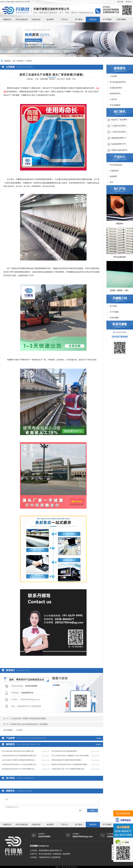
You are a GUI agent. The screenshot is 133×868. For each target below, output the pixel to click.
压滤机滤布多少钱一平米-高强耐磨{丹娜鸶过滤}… (69, 769)
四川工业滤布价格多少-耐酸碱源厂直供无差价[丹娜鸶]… (71, 756)
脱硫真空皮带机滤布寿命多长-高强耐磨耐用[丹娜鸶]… (70, 764)
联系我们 (129, 2)
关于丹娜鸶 (107, 19)
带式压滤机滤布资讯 (118, 82)
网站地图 (120, 2)
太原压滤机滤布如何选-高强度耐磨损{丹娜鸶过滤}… (20, 756)
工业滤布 (19, 730)
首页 (14, 61)
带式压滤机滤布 (22, 19)
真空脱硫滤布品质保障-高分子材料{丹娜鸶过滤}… (19, 769)
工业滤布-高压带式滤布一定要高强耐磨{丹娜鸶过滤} (119, 132)
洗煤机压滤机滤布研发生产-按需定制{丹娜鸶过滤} (120, 150)
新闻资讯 (93, 19)
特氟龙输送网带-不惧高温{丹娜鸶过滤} (119, 138)
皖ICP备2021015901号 (70, 867)
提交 (93, 811)
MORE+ (99, 738)
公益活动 (113, 99)
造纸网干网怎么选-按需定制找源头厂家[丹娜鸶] (29, 724)
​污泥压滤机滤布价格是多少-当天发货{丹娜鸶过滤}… (20, 764)
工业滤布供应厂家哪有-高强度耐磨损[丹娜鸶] (28, 718)
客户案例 (79, 19)
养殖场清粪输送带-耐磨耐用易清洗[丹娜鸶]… (67, 760)
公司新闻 (28, 61)
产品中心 (64, 19)
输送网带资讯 (115, 94)
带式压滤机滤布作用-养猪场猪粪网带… (65, 751)
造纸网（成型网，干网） (120, 290)
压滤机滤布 (36, 19)
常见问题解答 (115, 105)
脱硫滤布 (120, 224)
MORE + (99, 744)
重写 (81, 811)
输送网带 (50, 19)
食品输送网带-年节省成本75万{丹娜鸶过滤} (120, 144)
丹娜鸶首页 (7, 19)
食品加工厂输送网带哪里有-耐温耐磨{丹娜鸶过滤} (120, 120)
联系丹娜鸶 (121, 19)
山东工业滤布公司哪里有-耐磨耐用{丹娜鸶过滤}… (19, 760)
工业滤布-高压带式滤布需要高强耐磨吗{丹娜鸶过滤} (119, 126)
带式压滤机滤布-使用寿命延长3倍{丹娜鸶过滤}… (19, 751)
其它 (112, 182)
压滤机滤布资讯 (116, 88)
